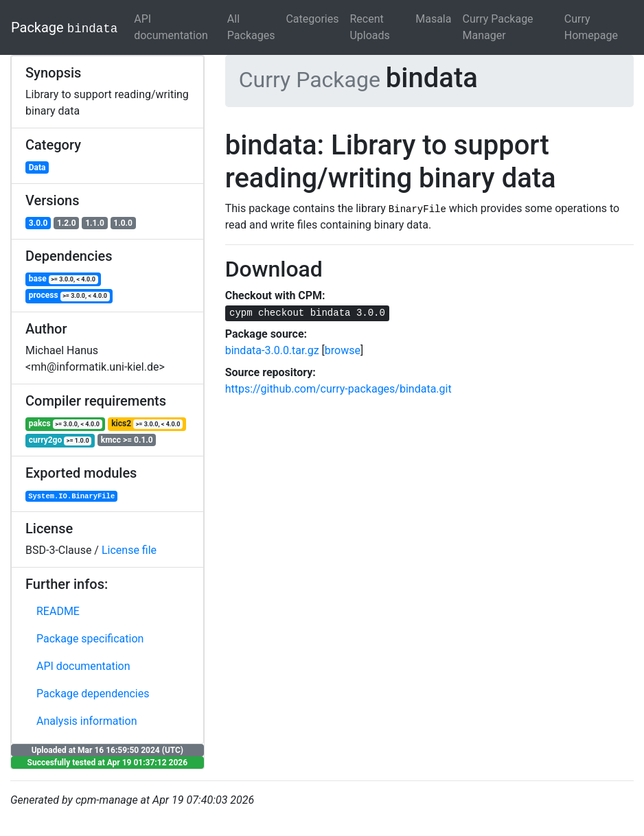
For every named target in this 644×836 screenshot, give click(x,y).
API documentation (171, 27)
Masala (433, 19)
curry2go (60, 440)
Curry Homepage (591, 27)
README (58, 611)
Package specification (90, 639)
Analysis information (87, 721)
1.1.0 (95, 223)
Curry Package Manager (497, 27)
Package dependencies (93, 694)
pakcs (66, 424)
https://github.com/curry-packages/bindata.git (338, 389)
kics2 (147, 424)
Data (37, 167)
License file (129, 550)
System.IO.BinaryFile (71, 496)
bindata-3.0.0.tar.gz (272, 350)
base (64, 279)
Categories (312, 19)
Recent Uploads (369, 27)
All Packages (251, 27)
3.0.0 (38, 223)
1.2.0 (67, 223)
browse (343, 350)
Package (64, 27)
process (69, 295)
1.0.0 (123, 223)
